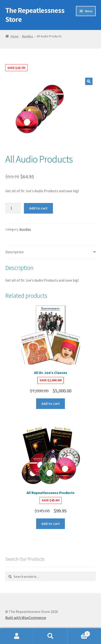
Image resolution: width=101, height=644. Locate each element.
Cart (79, 633)
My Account (17, 636)
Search (50, 636)
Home (15, 36)
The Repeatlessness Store (35, 15)
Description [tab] (14, 252)
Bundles (28, 36)
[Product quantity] (13, 208)
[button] (89, 81)
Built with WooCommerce (26, 618)
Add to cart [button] (51, 403)
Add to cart (38, 208)
